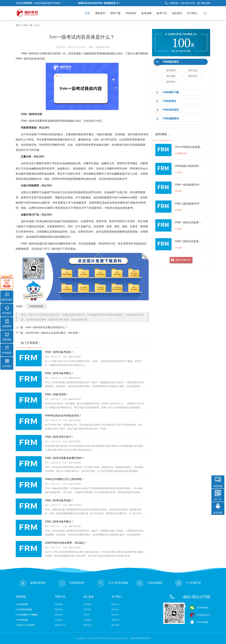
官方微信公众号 (200, 615)
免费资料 (7, 323)
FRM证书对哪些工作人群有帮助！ (65, 479)
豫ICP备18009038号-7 (141, 638)
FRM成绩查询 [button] (171, 119)
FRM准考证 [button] (169, 101)
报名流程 (193, 70)
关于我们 (192, 13)
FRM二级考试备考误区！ (59, 500)
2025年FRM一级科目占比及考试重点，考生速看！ (53, 333)
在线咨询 (87, 620)
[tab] (181, 62)
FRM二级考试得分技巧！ (59, 437)
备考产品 (162, 13)
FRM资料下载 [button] (171, 92)
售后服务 (87, 610)
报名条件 (171, 82)
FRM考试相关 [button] (171, 110)
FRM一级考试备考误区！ (59, 352)
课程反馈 (87, 625)
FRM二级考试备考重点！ (59, 373)
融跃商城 (59, 610)
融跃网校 (59, 604)
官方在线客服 (199, 622)
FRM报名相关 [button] (171, 62)
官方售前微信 (199, 608)
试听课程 (7, 337)
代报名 (86, 615)
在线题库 (59, 620)
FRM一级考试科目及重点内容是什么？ (46, 327)
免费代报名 (7, 297)
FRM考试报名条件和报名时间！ (63, 416)
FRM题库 (7, 350)
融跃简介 (115, 604)
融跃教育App (61, 625)
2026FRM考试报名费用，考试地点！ (66, 543)
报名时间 (193, 76)
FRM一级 (28, 25)
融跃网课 (59, 615)
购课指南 (87, 604)
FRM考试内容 (36, 306)
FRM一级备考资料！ (57, 394)
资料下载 (115, 13)
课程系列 (100, 13)
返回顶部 (218, 513)
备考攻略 (146, 13)
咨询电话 (7, 310)
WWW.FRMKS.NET (104, 638)
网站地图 (204, 3)
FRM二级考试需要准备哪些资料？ (65, 458)
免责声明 (115, 620)
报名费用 (171, 70)
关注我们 (7, 363)
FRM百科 (131, 13)
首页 (88, 13)
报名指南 (171, 76)
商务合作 (115, 615)
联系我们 (115, 610)
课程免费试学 (183, 260)
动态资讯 (177, 13)
